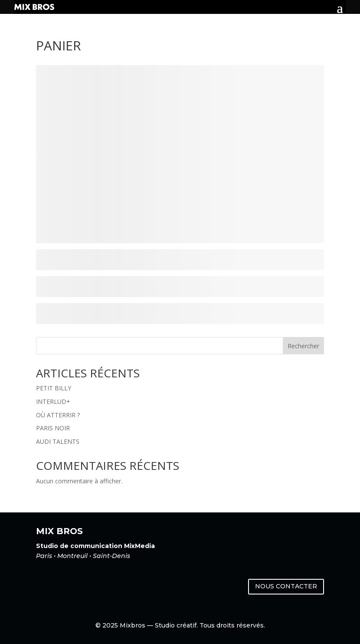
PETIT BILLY (54, 388)
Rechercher (303, 346)
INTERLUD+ (53, 401)
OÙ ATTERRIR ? (58, 415)
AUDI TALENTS (58, 441)
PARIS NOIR (53, 428)
